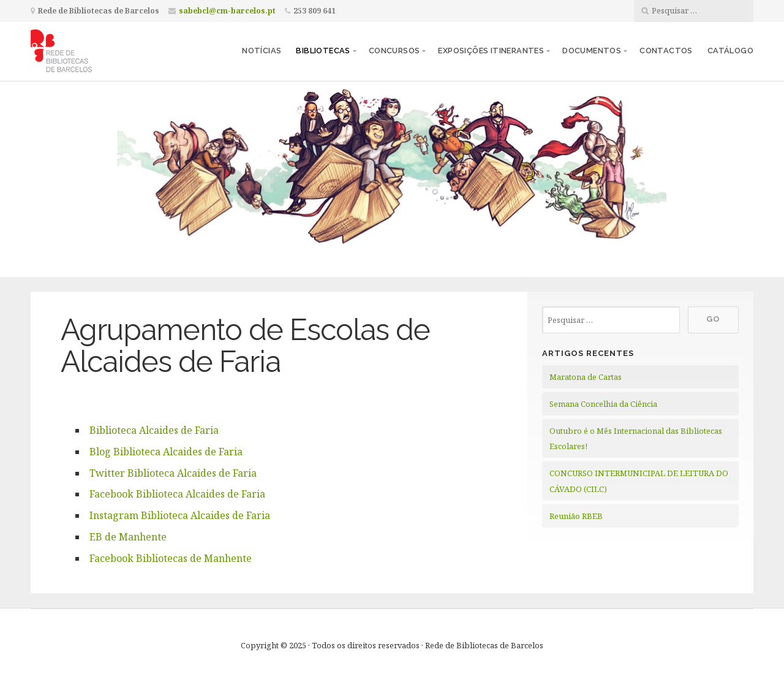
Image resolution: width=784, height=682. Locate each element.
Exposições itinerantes (491, 51)
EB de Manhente (128, 537)
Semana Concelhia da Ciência (603, 404)
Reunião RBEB (576, 516)
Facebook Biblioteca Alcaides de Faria (177, 494)
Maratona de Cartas (586, 377)
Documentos (592, 51)
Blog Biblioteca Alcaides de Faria (166, 452)
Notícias (262, 51)
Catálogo (730, 51)
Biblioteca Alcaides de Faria (154, 430)
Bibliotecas (323, 51)
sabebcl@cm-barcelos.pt (227, 11)
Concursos (394, 51)
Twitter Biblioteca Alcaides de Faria (173, 473)
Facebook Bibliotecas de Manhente (171, 558)
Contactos (666, 51)
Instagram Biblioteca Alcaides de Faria (180, 515)
